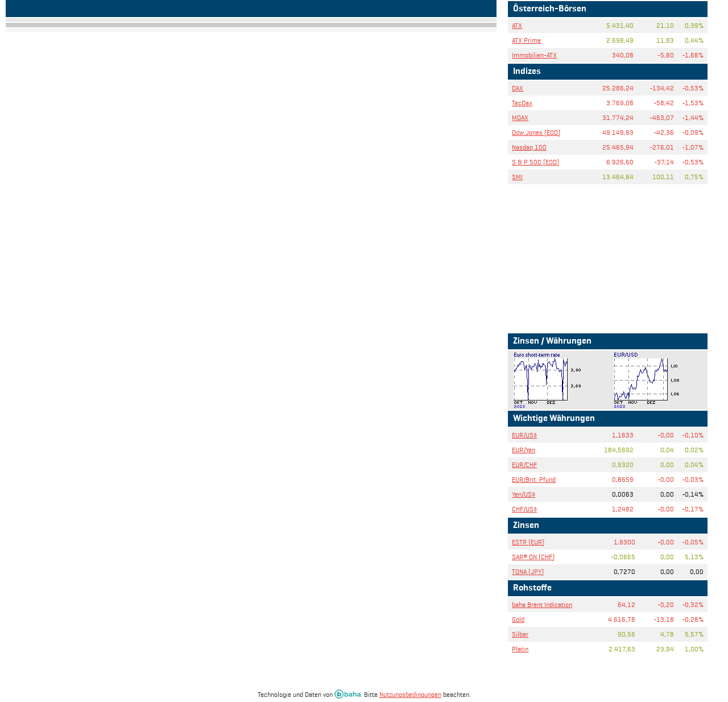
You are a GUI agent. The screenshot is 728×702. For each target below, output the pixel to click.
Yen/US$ (524, 494)
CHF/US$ (524, 509)
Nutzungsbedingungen (410, 694)
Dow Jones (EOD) (536, 132)
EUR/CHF (524, 464)
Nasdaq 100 (529, 147)
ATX (517, 25)
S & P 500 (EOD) (535, 162)
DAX (518, 88)
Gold (518, 619)
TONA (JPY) (528, 571)
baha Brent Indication (542, 604)
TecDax (522, 103)
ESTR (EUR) (528, 542)
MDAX (520, 117)
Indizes (527, 72)
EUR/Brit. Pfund (534, 479)
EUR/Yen (524, 450)
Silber (520, 634)
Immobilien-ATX (534, 55)
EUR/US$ (524, 435)
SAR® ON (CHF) (533, 557)
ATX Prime (526, 40)
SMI (517, 177)
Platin (520, 649)
